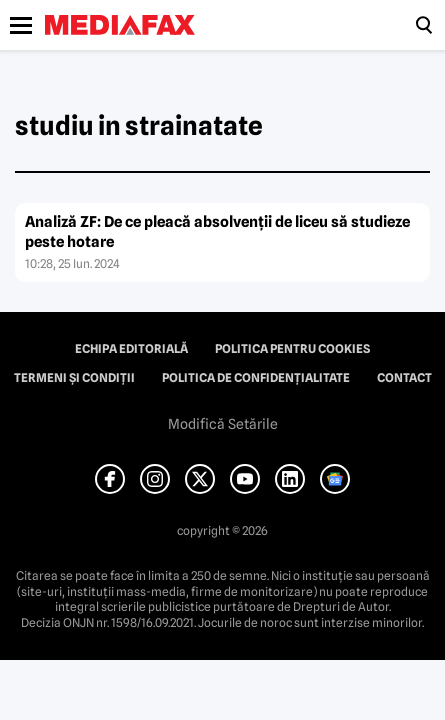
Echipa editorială (131, 349)
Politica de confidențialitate (256, 378)
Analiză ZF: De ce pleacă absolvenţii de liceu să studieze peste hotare (217, 232)
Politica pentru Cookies (292, 349)
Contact (404, 378)
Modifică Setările (223, 424)
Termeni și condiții (74, 378)
